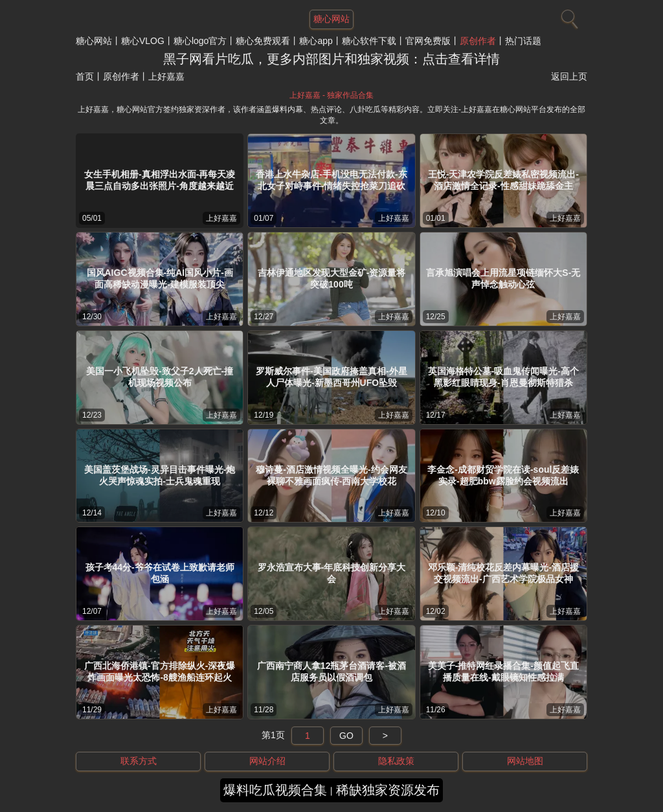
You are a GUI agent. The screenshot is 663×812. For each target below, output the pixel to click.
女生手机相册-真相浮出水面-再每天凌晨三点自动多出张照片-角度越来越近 (160, 180)
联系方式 (139, 761)
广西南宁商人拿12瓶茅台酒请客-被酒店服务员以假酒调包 (331, 671)
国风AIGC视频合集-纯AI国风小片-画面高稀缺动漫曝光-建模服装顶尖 (160, 278)
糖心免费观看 (263, 41)
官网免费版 (428, 41)
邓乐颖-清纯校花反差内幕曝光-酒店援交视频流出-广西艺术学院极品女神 (503, 573)
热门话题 (523, 41)
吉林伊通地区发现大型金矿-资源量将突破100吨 (332, 278)
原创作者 (478, 41)
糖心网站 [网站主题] (331, 19)
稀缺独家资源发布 (388, 790)
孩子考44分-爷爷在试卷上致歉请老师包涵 (160, 573)
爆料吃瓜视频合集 (275, 790)
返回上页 (569, 76)
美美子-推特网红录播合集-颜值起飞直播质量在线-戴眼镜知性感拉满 (503, 671)
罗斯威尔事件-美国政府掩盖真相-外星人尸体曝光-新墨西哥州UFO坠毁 (331, 377)
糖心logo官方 (200, 41)
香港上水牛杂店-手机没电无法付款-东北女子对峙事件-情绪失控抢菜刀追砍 (331, 180)
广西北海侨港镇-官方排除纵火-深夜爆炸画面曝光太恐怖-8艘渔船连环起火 (160, 671)
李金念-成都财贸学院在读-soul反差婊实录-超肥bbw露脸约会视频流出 (503, 475)
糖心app (316, 41)
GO (346, 736)
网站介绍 (267, 761)
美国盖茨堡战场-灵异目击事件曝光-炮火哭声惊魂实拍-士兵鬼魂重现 (160, 475)
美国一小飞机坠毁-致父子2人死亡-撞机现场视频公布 (160, 377)
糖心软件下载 (369, 41)
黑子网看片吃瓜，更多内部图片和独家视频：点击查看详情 (331, 59)
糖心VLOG (143, 41)
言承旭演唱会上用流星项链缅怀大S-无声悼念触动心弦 (503, 278)
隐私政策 (396, 761)
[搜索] (568, 16)
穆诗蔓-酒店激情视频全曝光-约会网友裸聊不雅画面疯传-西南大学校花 (331, 475)
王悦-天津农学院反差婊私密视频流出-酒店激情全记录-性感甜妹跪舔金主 (503, 180)
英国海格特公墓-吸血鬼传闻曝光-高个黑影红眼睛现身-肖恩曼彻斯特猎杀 (503, 377)
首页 (85, 76)
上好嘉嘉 (221, 218)
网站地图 (525, 761)
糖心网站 (94, 41)
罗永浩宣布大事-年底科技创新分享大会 (332, 573)
